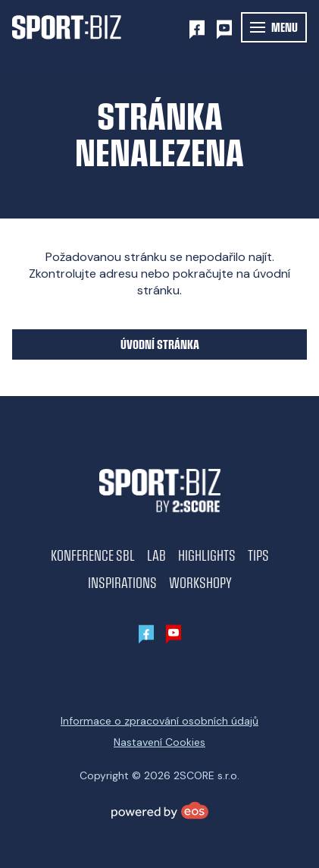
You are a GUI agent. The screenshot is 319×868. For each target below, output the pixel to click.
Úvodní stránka (160, 344)
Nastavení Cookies (159, 742)
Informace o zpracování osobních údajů (159, 721)
